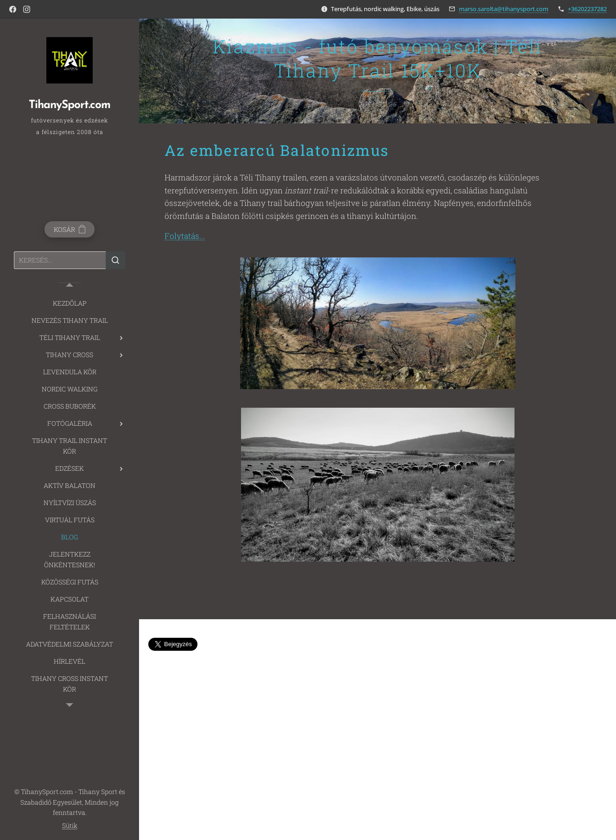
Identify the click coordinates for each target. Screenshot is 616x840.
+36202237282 (587, 9)
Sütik (70, 825)
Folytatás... (185, 236)
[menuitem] (70, 303)
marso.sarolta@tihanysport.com (504, 9)
